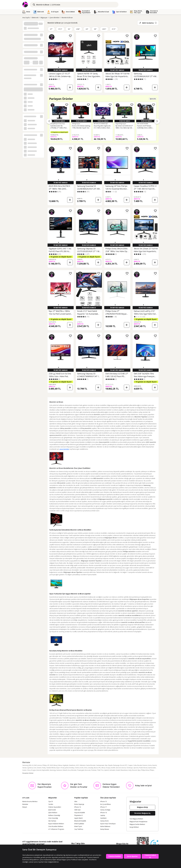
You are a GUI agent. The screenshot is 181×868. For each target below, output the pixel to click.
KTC (126, 765)
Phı (100, 768)
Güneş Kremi (104, 821)
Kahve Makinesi (105, 826)
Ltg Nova (30, 768)
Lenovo (39, 765)
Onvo (86, 768)
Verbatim (112, 770)
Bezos (96, 768)
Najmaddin (46, 770)
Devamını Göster (28, 773)
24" (87, 29)
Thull (99, 770)
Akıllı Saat (77, 810)
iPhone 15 (104, 802)
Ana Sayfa (26, 18)
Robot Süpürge (79, 804)
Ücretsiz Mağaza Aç (142, 813)
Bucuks (140, 765)
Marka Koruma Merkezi (30, 802)
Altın (76, 802)
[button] (59, 67)
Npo (139, 770)
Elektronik (35, 18)
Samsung (25, 765)
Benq (55, 765)
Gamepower (100, 765)
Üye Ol (51, 802)
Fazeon (145, 765)
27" (51, 29)
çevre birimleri (64, 449)
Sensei (24, 768)
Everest (39, 770)
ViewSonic (72, 765)
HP (48, 765)
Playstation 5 (78, 815)
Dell (35, 765)
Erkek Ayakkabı (79, 824)
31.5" (60, 29)
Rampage (116, 765)
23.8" (78, 29)
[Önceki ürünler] (49, 121)
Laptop (103, 815)
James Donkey (70, 768)
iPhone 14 (78, 807)
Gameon (59, 770)
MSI (30, 765)
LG (32, 765)
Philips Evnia (145, 770)
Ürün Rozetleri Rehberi (56, 826)
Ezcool (122, 765)
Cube (135, 765)
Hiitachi (65, 770)
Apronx (136, 768)
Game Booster (91, 765)
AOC (78, 765)
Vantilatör (103, 818)
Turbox (77, 768)
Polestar (94, 770)
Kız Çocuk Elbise (106, 804)
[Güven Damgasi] (155, 844)
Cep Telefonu (79, 829)
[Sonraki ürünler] (157, 121)
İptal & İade (52, 810)
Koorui (124, 768)
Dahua (60, 765)
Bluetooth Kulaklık (80, 821)
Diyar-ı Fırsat (60, 768)
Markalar (25, 804)
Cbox (29, 770)
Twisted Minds (51, 768)
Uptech (106, 770)
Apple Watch (78, 818)
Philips (45, 765)
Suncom (118, 768)
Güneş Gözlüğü (105, 810)
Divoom (135, 770)
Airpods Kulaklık (80, 813)
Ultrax (103, 768)
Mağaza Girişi (142, 807)
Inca (69, 770)
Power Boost (143, 768)
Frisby (44, 768)
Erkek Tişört (78, 826)
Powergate (81, 770)
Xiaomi (155, 765)
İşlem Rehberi (53, 813)
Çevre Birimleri (55, 18)
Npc (106, 765)
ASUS (51, 765)
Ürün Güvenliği (53, 818)
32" (69, 29)
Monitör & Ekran (67, 18)
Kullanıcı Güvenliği (54, 815)
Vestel (118, 770)
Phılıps (152, 770)
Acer (35, 768)
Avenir (24, 770)
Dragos (34, 770)
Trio (102, 770)
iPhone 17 (104, 807)
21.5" (114, 29)
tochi (82, 768)
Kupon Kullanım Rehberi (56, 824)
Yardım (51, 804)
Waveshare (124, 770)
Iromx (150, 765)
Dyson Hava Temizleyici (108, 824)
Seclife (113, 768)
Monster (74, 770)
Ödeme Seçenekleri (55, 807)
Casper (130, 765)
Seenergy (53, 770)
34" (95, 29)
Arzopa (108, 768)
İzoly (130, 770)
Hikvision (83, 765)
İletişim (25, 807)
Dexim (39, 768)
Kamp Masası (105, 829)
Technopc (130, 768)
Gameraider (152, 768)
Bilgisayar (44, 18)
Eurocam (88, 770)
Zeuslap (91, 768)
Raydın (110, 765)
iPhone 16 (104, 813)
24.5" (104, 29)
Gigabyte (66, 765)
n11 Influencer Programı (56, 829)
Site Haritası (52, 821)
